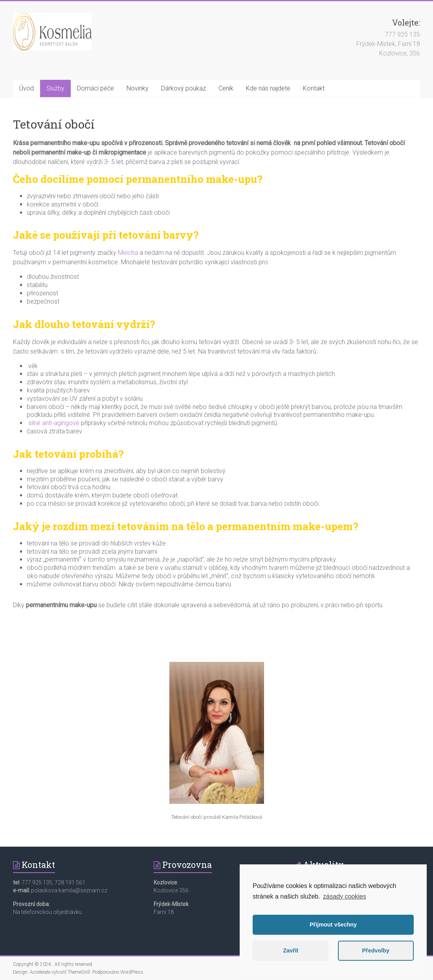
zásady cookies (344, 896)
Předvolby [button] (376, 951)
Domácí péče (95, 88)
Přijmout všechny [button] (333, 925)
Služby (55, 88)
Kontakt (314, 88)
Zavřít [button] (291, 951)
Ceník (226, 88)
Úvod (27, 88)
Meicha (128, 253)
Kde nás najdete (268, 88)
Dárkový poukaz (183, 88)
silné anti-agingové (54, 423)
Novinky (138, 88)
